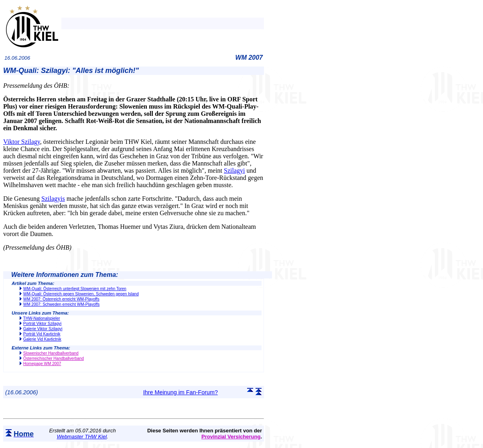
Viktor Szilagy (22, 142)
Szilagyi (234, 171)
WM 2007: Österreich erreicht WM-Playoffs (61, 299)
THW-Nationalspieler (42, 318)
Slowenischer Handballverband (51, 353)
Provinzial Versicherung (231, 437)
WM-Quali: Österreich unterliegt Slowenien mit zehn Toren (75, 289)
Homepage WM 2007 (42, 364)
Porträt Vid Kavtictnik (42, 334)
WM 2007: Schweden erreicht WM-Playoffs (61, 304)
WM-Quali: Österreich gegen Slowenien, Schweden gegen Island (81, 294)
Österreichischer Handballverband (54, 358)
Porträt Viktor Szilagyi (42, 324)
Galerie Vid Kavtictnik (42, 339)
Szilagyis (53, 199)
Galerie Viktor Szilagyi (43, 329)
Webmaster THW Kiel (82, 437)
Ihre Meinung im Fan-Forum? (181, 392)
